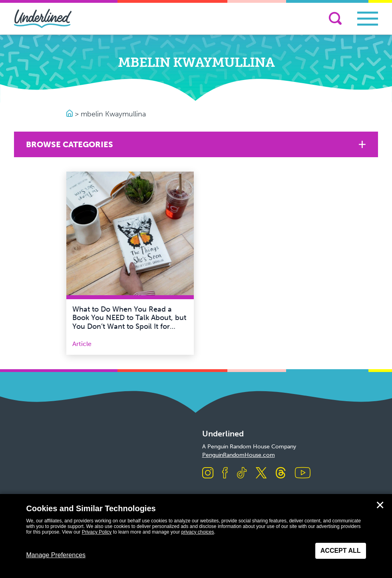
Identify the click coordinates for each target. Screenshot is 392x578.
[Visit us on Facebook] (225, 473)
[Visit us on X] (261, 473)
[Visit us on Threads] (281, 473)
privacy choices (197, 532)
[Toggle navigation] (368, 19)
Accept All (341, 551)
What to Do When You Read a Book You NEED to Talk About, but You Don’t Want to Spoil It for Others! (129, 322)
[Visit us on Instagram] (208, 473)
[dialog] (196, 536)
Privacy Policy (97, 532)
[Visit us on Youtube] (303, 473)
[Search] (335, 18)
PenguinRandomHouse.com (239, 455)
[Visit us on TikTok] (242, 473)
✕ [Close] (380, 505)
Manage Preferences (56, 555)
